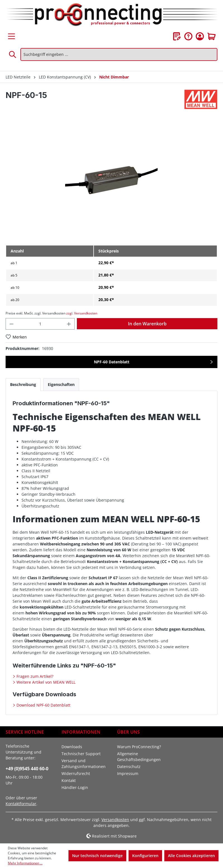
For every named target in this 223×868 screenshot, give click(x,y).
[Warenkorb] (212, 36)
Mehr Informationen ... (25, 863)
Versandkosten (115, 820)
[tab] (23, 384)
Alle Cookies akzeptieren (191, 856)
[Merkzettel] (177, 36)
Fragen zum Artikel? (34, 676)
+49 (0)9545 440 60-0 (27, 769)
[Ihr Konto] (200, 36)
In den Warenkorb (147, 324)
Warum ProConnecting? (139, 747)
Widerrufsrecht (76, 773)
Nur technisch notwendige (97, 856)
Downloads (72, 747)
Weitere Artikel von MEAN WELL (45, 682)
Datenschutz (129, 766)
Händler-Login (75, 787)
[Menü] (11, 36)
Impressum (128, 773)
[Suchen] (13, 54)
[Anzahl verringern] (11, 324)
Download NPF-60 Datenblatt (43, 705)
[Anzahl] (40, 324)
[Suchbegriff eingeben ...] (119, 54)
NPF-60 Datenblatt (112, 362)
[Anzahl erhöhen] (69, 324)
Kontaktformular (21, 804)
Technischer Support (81, 754)
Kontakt (69, 780)
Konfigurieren (145, 856)
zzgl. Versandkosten (82, 313)
